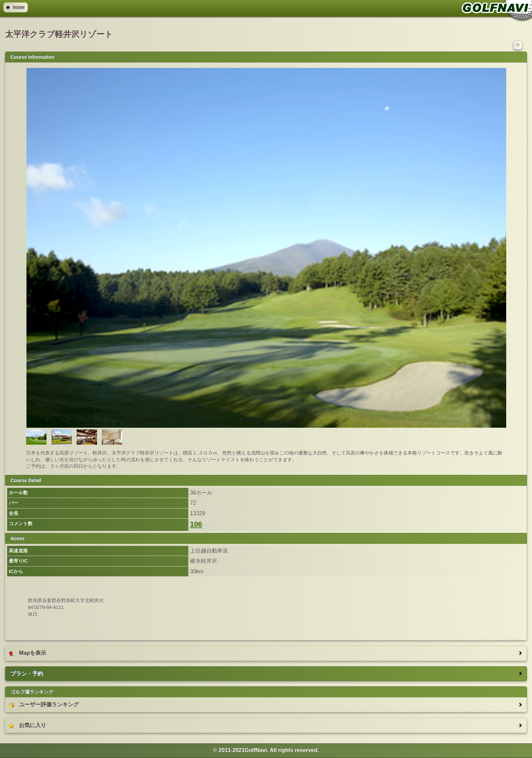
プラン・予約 (27, 674)
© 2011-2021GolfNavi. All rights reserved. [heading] (266, 750)
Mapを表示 (27, 653)
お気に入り (27, 725)
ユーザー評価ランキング (44, 705)
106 (196, 524)
